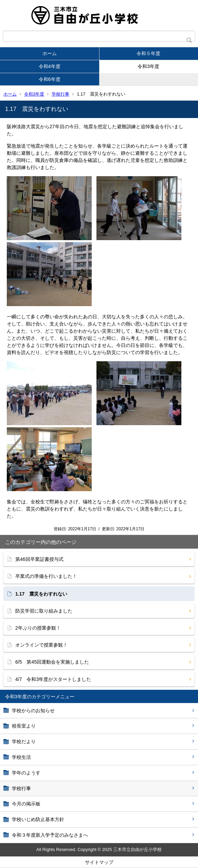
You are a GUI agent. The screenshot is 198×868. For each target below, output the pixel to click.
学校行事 (60, 94)
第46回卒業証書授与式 (39, 559)
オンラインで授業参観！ (41, 645)
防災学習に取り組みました (44, 611)
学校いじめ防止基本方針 (38, 819)
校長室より (24, 726)
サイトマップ (99, 862)
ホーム (50, 53)
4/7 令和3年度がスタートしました (53, 679)
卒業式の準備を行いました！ (46, 576)
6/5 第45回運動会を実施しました (52, 662)
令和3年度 (148, 66)
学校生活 (21, 757)
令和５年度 (148, 53)
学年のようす (26, 773)
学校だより (24, 741)
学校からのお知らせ (33, 711)
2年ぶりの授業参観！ (38, 628)
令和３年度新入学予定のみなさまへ (50, 835)
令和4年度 (50, 66)
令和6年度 (50, 79)
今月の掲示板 (26, 804)
